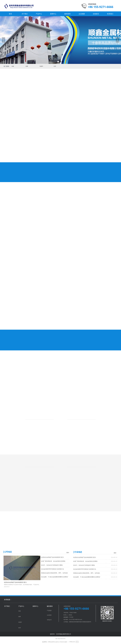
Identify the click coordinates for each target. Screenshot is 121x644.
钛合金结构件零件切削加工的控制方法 (53, 569)
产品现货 (49, 611)
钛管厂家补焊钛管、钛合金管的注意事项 (53, 561)
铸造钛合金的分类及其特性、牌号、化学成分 (55, 573)
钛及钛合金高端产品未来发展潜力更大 (53, 557)
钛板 (7, 66)
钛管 (50, 66)
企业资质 (49, 615)
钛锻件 (36, 66)
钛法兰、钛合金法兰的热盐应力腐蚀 (52, 565)
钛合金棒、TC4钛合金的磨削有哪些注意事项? (55, 577)
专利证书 (49, 620)
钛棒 (21, 66)
